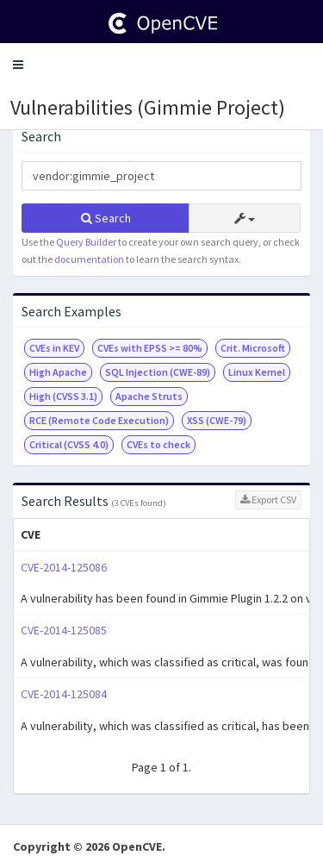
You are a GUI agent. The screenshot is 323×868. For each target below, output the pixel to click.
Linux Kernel (257, 372)
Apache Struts (149, 396)
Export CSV (268, 500)
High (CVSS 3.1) (63, 396)
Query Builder (86, 242)
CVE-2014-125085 (64, 630)
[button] (18, 65)
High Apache (58, 372)
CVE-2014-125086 (64, 567)
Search (106, 218)
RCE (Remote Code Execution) (99, 420)
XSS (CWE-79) (217, 420)
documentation (89, 259)
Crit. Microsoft (253, 348)
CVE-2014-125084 (64, 694)
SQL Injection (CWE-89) (158, 372)
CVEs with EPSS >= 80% (150, 348)
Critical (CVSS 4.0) (69, 444)
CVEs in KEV (54, 348)
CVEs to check (158, 444)
